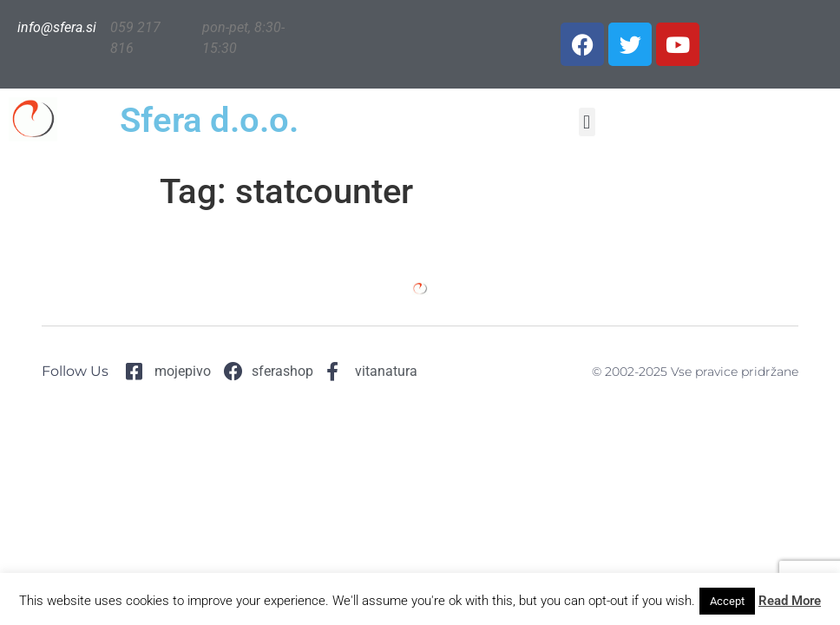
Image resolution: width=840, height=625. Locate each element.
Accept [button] (727, 601)
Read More (790, 601)
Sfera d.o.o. (209, 120)
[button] (587, 122)
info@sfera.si (57, 27)
